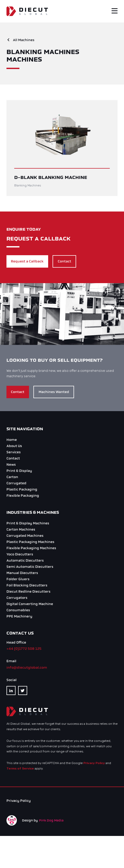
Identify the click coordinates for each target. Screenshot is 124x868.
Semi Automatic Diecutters (30, 567)
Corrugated (16, 483)
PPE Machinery (19, 616)
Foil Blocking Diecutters (27, 585)
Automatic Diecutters (25, 560)
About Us (14, 446)
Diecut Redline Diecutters (28, 591)
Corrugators (17, 598)
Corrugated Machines (25, 536)
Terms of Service (20, 768)
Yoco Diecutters (20, 554)
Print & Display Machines (28, 523)
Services (14, 452)
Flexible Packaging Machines (31, 548)
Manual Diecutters (22, 573)
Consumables (18, 610)
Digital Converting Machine (30, 604)
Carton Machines (21, 529)
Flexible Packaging (23, 496)
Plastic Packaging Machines (30, 542)
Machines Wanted (54, 392)
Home (12, 440)
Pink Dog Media (51, 820)
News (11, 465)
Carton (12, 477)
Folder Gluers (18, 579)
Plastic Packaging (22, 489)
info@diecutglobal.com (27, 667)
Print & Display (19, 471)
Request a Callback (27, 261)
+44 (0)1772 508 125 (24, 649)
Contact (64, 261)
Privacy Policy (94, 763)
